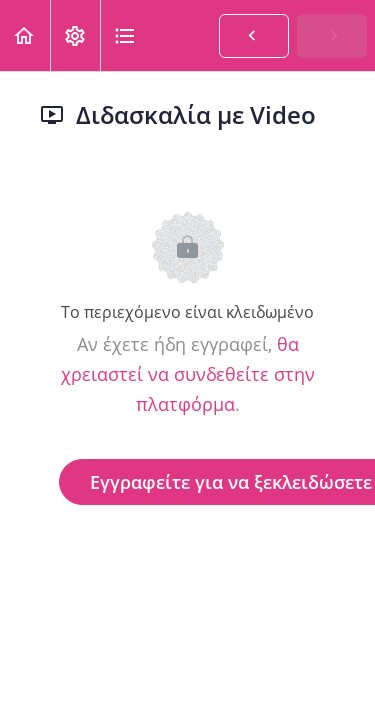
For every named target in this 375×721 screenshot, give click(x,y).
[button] (25, 35)
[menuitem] (75, 35)
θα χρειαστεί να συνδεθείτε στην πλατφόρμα (188, 374)
